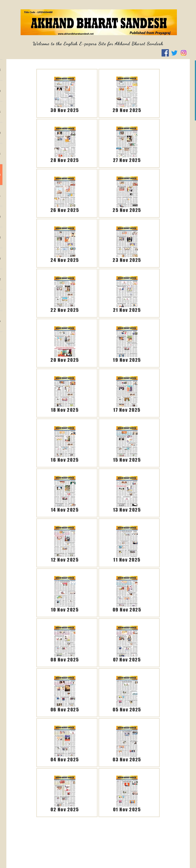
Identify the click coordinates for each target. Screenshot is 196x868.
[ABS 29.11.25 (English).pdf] (127, 93)
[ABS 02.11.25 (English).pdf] (65, 793)
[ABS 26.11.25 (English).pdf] (65, 193)
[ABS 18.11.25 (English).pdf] (65, 393)
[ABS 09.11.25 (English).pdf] (127, 593)
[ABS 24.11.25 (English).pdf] (65, 243)
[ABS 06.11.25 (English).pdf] (65, 693)
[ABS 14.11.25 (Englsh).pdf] (65, 493)
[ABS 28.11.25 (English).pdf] (65, 143)
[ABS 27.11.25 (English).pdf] (127, 143)
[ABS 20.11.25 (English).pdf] (65, 343)
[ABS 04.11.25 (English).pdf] (65, 743)
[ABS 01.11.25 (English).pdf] (127, 793)
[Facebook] (165, 53)
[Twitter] (174, 53)
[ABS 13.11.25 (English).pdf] (127, 493)
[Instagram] (184, 53)
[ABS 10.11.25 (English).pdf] (65, 593)
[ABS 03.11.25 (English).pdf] (127, 743)
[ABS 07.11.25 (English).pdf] (127, 643)
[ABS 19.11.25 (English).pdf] (127, 343)
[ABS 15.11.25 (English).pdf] (127, 443)
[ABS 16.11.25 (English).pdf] (65, 443)
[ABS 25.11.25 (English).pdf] (127, 193)
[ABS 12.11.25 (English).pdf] (65, 543)
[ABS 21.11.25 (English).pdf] (127, 293)
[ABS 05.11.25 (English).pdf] (127, 693)
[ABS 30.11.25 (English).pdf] (65, 93)
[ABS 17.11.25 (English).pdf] (127, 393)
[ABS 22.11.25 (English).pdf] (65, 293)
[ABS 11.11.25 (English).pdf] (127, 543)
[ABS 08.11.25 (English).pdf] (65, 643)
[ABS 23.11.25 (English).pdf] (127, 243)
